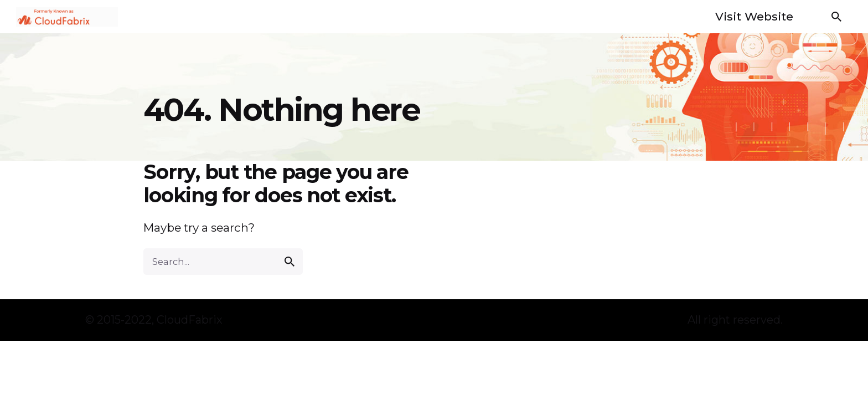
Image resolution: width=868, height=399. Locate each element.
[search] (290, 262)
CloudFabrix (190, 320)
